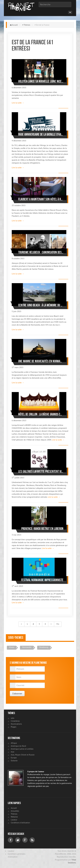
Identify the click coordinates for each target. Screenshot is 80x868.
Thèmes (27, 25)
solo (13, 718)
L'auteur (14, 820)
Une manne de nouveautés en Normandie (41, 361)
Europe (14, 758)
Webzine (14, 817)
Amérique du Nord (18, 746)
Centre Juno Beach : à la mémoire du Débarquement (41, 305)
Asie (13, 752)
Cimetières (15, 721)
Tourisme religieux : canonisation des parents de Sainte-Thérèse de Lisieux (41, 252)
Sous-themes (16, 638)
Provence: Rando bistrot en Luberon (42, 529)
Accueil (15, 25)
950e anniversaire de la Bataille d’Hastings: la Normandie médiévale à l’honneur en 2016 (41, 134)
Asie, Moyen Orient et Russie (23, 755)
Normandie (27, 647)
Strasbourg (44, 647)
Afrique (14, 743)
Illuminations (16, 724)
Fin (58, 624)
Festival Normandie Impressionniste (42, 580)
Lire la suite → (18, 103)
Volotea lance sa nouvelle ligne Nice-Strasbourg (41, 81)
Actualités (15, 811)
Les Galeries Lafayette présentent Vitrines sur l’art (41, 471)
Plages (13, 727)
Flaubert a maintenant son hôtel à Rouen (41, 199)
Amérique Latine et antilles (22, 749)
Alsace (12, 647)
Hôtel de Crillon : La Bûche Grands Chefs (41, 414)
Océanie (14, 761)
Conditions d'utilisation (20, 823)
